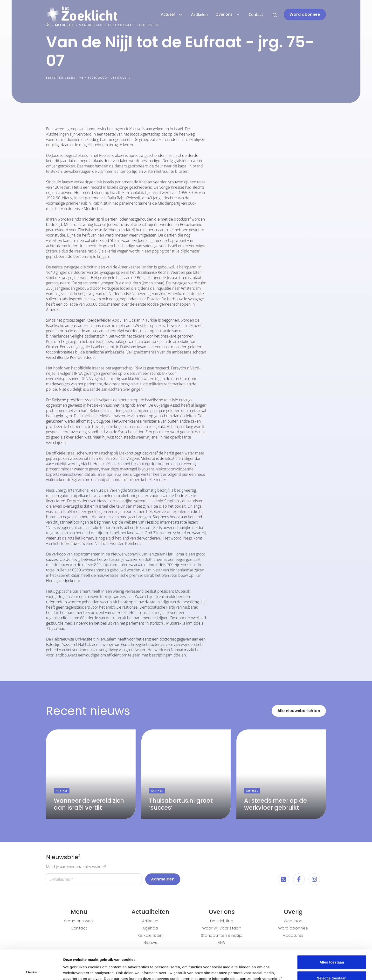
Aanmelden (163, 879)
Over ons (228, 14)
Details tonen (261, 970)
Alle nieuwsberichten (299, 711)
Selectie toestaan (332, 948)
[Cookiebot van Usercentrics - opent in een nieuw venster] (31, 971)
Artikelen (199, 14)
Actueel (172, 14)
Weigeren (332, 964)
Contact (256, 14)
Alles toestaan (332, 933)
